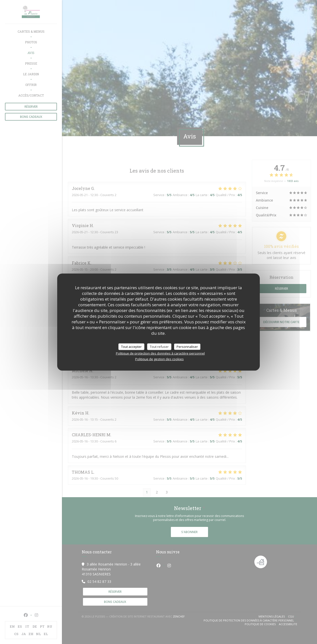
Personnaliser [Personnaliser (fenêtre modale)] (187, 346)
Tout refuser (159, 346)
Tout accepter (131, 346)
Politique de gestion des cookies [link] (159, 359)
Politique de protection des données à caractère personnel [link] (160, 353)
